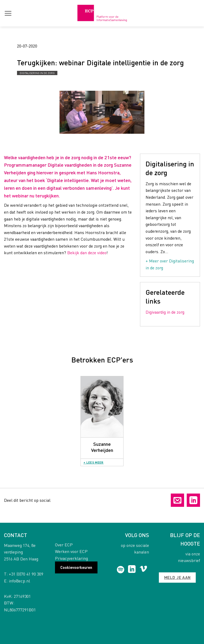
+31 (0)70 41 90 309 (26, 574)
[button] (8, 13)
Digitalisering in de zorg (37, 73)
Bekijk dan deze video (87, 252)
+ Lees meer (93, 462)
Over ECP (64, 545)
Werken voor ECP (71, 551)
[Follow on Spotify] (120, 570)
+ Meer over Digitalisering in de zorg (170, 264)
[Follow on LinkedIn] (132, 570)
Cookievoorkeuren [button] (76, 567)
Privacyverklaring (71, 558)
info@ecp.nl (19, 581)
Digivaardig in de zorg (165, 312)
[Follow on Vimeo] (143, 570)
